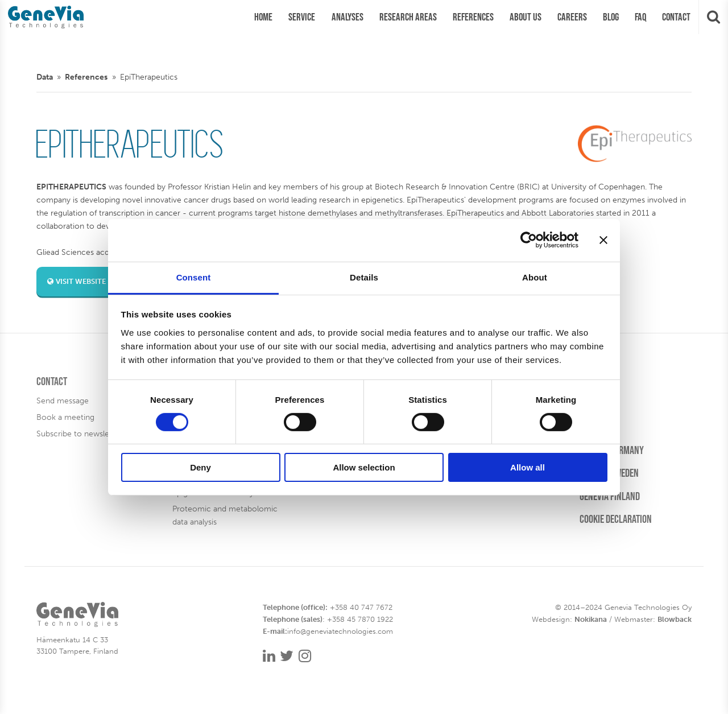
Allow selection (364, 467)
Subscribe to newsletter (79, 434)
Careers (595, 381)
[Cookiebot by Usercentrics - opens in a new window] (529, 240)
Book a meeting (65, 417)
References (86, 77)
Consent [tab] (194, 277)
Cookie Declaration (616, 519)
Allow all (528, 467)
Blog (588, 404)
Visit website (76, 281)
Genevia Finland (610, 496)
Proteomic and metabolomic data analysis (225, 515)
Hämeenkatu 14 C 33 (72, 640)
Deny (200, 467)
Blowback (675, 619)
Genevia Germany (612, 450)
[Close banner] (603, 240)
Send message (63, 401)
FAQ (586, 427)
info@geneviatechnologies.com (340, 631)
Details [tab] (364, 277)
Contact (52, 381)
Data (45, 77)
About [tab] (535, 277)
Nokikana (591, 619)
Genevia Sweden (609, 473)
